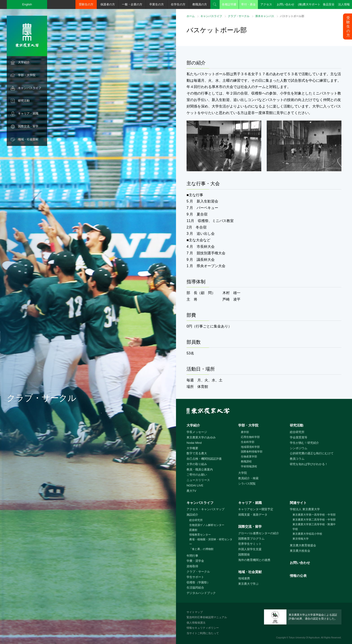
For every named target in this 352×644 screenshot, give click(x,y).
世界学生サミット (250, 544)
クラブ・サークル (239, 16)
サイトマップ (195, 612)
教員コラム (297, 459)
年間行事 (192, 556)
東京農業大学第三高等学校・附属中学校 (314, 527)
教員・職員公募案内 (200, 469)
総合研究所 (297, 432)
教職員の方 (200, 4)
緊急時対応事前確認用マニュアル (207, 617)
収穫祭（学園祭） (198, 582)
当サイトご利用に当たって (203, 633)
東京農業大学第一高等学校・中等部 (314, 515)
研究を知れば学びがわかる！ (309, 464)
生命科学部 (248, 442)
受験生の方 (86, 4)
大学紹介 (24, 62)
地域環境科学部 (250, 447)
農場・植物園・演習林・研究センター (211, 542)
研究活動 (24, 101)
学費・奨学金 (195, 561)
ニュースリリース (198, 480)
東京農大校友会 (300, 551)
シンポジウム (299, 448)
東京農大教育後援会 (303, 545)
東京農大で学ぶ (248, 584)
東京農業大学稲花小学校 (307, 534)
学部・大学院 (27, 75)
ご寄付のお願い (197, 475)
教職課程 (246, 462)
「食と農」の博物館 (201, 549)
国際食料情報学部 (252, 452)
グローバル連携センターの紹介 (259, 533)
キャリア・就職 (28, 113)
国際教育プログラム (251, 539)
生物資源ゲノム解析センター (207, 525)
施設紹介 (192, 515)
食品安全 (329, 4)
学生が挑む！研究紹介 (304, 443)
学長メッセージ (197, 432)
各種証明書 (229, 4)
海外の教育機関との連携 (254, 560)
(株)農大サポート (309, 4)
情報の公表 (298, 576)
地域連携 (244, 578)
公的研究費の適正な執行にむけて (312, 453)
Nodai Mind (194, 443)
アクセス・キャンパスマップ (206, 509)
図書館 (193, 530)
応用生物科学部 (250, 437)
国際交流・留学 (28, 126)
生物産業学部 (249, 457)
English (27, 4)
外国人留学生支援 (250, 549)
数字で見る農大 (197, 453)
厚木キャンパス (265, 16)
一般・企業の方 (132, 4)
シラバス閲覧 (247, 484)
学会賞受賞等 (299, 437)
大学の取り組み (197, 464)
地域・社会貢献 (28, 139)
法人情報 (344, 4)
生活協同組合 (195, 588)
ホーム (191, 16)
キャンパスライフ (30, 88)
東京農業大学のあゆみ (201, 437)
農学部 (245, 432)
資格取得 (192, 566)
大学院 (243, 473)
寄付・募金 (248, 4)
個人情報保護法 (196, 623)
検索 (215, 4)
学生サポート (195, 577)
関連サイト (298, 503)
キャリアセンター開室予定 (256, 509)
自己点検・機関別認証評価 (204, 459)
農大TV (191, 491)
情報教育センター (200, 535)
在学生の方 (178, 4)
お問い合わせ (286, 4)
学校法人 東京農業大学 (305, 509)
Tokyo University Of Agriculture (304, 638)
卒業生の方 (157, 4)
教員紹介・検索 (248, 478)
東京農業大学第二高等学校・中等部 (314, 520)
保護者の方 (108, 4)
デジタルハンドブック (201, 593)
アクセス (266, 4)
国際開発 (244, 555)
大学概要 (192, 448)
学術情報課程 (249, 466)
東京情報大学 (301, 539)
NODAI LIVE (195, 485)
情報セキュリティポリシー (203, 628)
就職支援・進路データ (253, 515)
